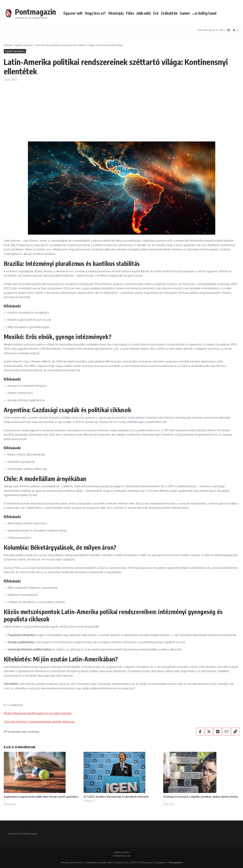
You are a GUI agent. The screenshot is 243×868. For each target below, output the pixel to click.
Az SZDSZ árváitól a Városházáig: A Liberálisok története (116, 797)
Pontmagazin (36, 12)
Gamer (185, 13)
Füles (130, 13)
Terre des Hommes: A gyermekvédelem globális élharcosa (39, 722)
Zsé (156, 13)
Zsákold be (169, 13)
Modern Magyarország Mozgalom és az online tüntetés (38, 713)
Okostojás (116, 13)
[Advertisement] (122, 110)
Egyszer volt (73, 13)
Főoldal (8, 45)
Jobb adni (144, 13)
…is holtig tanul (204, 13)
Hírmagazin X (176, 862)
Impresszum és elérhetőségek (22, 834)
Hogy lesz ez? (95, 13)
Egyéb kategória (24, 45)
